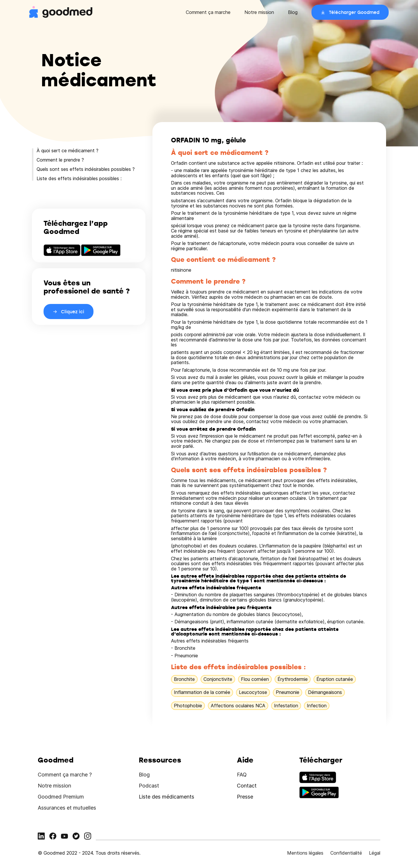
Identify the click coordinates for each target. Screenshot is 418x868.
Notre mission (259, 12)
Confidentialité (346, 853)
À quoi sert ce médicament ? (67, 151)
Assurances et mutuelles (67, 808)
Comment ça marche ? (65, 775)
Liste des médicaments (166, 797)
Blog (293, 12)
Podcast (149, 786)
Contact (247, 786)
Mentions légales (305, 853)
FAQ (242, 775)
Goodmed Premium (61, 797)
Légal (375, 853)
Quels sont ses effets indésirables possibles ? (86, 169)
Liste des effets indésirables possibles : (79, 178)
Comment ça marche (208, 12)
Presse (245, 797)
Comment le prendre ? (60, 160)
